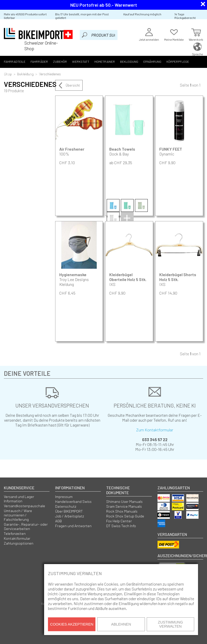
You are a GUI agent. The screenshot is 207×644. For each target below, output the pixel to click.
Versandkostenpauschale (24, 506)
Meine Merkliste (174, 34)
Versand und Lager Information (19, 499)
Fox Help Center (119, 521)
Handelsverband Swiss (73, 501)
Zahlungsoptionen (19, 543)
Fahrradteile (15, 61)
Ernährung (152, 61)
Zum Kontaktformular (155, 430)
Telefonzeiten (15, 533)
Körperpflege (178, 61)
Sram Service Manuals (124, 506)
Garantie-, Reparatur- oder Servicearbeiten (26, 526)
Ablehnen (121, 624)
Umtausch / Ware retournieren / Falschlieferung (18, 515)
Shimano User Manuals (124, 501)
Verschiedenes (50, 74)
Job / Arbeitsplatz (70, 516)
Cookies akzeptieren (72, 624)
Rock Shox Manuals (122, 511)
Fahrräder (39, 61)
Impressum (64, 497)
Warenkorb (196, 34)
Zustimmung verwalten (171, 624)
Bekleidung (129, 61)
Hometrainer (105, 61)
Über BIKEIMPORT (69, 511)
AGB (58, 521)
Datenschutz (66, 506)
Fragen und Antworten (73, 526)
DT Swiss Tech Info (121, 526)
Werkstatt (81, 61)
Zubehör (60, 61)
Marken (34, 74)
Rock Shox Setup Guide (125, 516)
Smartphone (14, 74)
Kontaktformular (17, 538)
